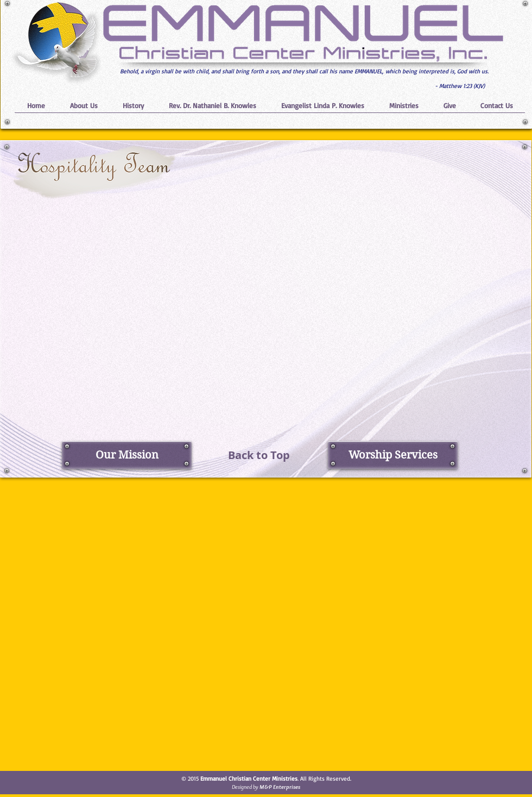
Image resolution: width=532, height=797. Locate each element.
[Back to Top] (259, 455)
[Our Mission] (127, 455)
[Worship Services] (393, 455)
